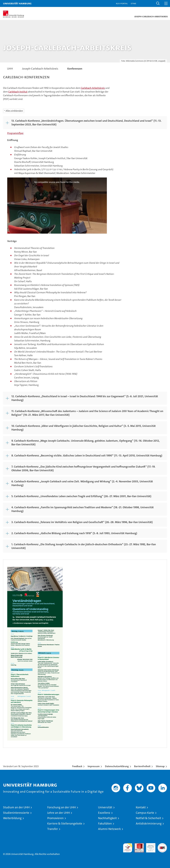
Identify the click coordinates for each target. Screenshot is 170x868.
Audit (138, 845)
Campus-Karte (145, 813)
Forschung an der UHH (62, 807)
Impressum (94, 766)
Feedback (77, 766)
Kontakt (141, 807)
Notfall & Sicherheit (148, 818)
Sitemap (160, 766)
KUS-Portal (122, 3)
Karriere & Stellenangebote (65, 824)
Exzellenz (104, 813)
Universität (105, 807)
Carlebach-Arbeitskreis (93, 88)
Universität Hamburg (17, 3)
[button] (158, 3)
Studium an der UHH (16, 807)
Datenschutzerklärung (117, 766)
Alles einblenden (14, 111)
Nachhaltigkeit (107, 818)
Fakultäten (105, 824)
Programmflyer (15, 133)
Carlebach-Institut (18, 92)
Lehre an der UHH (59, 813)
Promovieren (55, 818)
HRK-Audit (149, 846)
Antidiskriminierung (149, 824)
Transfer (53, 829)
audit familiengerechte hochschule (128, 848)
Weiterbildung (12, 818)
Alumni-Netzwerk (109, 829)
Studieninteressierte (16, 813)
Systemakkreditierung (162, 845)
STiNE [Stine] (133, 3)
